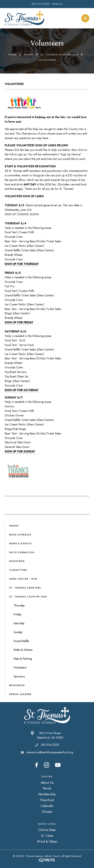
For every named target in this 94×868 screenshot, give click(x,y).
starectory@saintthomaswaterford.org (50, 752)
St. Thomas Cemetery (25, 588)
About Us (47, 783)
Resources (17, 685)
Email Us (57, 4)
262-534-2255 (41, 4)
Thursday (19, 606)
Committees (18, 570)
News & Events (20, 544)
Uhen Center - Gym (23, 579)
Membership (47, 794)
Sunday (18, 632)
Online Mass (47, 830)
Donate (47, 812)
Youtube (58, 765)
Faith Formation (22, 552)
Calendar (47, 806)
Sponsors (19, 676)
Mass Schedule (20, 535)
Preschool (47, 800)
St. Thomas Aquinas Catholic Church (24, 18)
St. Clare (47, 836)
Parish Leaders (20, 694)
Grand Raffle (21, 641)
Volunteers (20, 668)
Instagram (47, 765)
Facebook (37, 765)
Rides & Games (23, 650)
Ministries (17, 561)
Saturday (19, 623)
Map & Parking (23, 659)
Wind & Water (47, 842)
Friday (17, 614)
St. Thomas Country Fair (28, 597)
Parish (14, 526)
